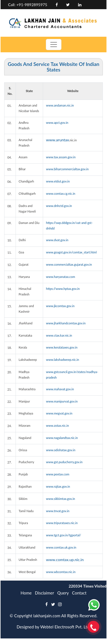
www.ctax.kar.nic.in (59, 335)
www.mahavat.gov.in (60, 389)
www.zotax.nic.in (58, 425)
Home (26, 593)
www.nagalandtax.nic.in (62, 438)
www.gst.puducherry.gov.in (64, 462)
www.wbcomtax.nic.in (61, 572)
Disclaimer (45, 593)
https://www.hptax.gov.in (63, 289)
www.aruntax (58, 140)
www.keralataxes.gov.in (62, 347)
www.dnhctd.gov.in (59, 206)
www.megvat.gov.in (59, 413)
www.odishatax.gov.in (61, 450)
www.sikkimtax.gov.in (61, 499)
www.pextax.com (58, 474)
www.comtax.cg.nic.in (61, 193)
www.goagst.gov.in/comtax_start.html (71, 252)
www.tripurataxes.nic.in (62, 523)
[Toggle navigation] (54, 45)
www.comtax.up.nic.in (65, 560)
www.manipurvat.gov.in (62, 401)
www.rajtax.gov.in (58, 486)
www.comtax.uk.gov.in (61, 547)
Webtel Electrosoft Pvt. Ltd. (65, 627)
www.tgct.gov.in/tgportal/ (64, 535)
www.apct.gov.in (57, 123)
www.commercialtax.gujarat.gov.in (69, 264)
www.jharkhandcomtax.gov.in (66, 323)
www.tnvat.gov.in (58, 511)
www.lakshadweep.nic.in (63, 360)
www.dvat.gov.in (57, 240)
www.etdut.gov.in (58, 181)
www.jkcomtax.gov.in (60, 306)
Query (63, 593)
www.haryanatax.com (61, 277)
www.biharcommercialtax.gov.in (67, 169)
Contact (79, 593)
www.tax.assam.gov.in (61, 157)
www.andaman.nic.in (60, 105)
